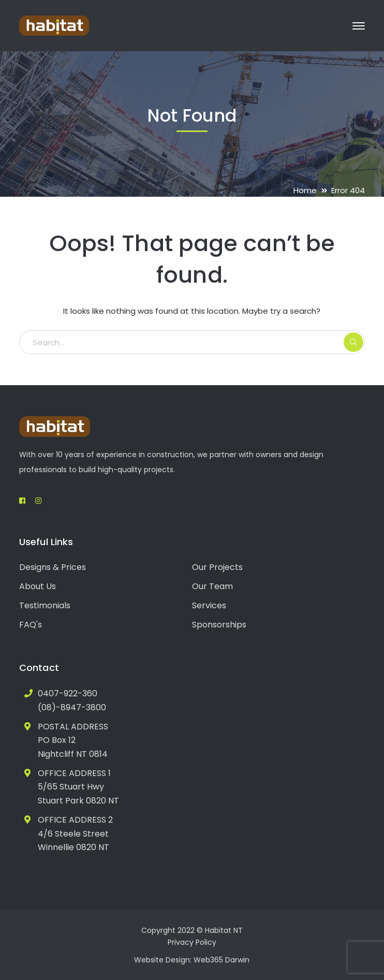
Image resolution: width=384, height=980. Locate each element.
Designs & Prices (53, 567)
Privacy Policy (192, 942)
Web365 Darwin (221, 960)
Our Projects (217, 567)
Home (305, 190)
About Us (38, 586)
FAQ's (31, 625)
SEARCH (353, 342)
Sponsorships (219, 625)
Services (209, 605)
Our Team (212, 586)
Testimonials (45, 605)
